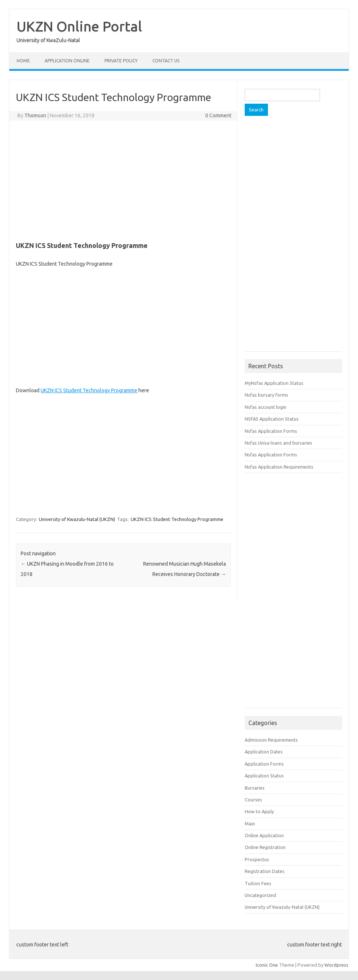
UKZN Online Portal (79, 26)
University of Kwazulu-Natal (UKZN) (77, 519)
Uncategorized (260, 895)
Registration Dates (265, 871)
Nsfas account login (266, 407)
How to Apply (259, 811)
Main (250, 824)
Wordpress (336, 965)
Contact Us (166, 61)
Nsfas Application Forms (271, 431)
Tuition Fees (258, 883)
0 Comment (218, 115)
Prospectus (257, 859)
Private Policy (121, 61)
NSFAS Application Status (272, 419)
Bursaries (255, 788)
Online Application (264, 835)
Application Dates (264, 752)
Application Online (67, 61)
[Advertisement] (123, 180)
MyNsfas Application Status (274, 383)
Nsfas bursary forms (266, 395)
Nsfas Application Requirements (279, 467)
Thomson (35, 115)
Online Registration (265, 847)
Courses (253, 800)
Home (23, 61)
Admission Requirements (271, 740)
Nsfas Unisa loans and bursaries (278, 443)
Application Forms (264, 764)
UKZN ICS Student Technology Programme (89, 390)
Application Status (264, 776)
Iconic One (267, 965)
